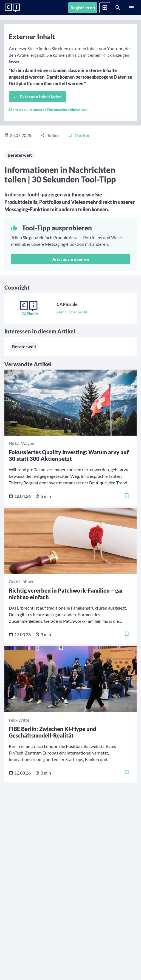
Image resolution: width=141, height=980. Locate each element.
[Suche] (118, 8)
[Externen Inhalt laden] (37, 97)
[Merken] (79, 135)
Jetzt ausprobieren (71, 259)
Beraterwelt (20, 155)
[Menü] (131, 8)
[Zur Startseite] (12, 8)
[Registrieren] (83, 8)
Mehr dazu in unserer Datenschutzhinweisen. (49, 109)
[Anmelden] (105, 8)
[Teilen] (50, 135)
